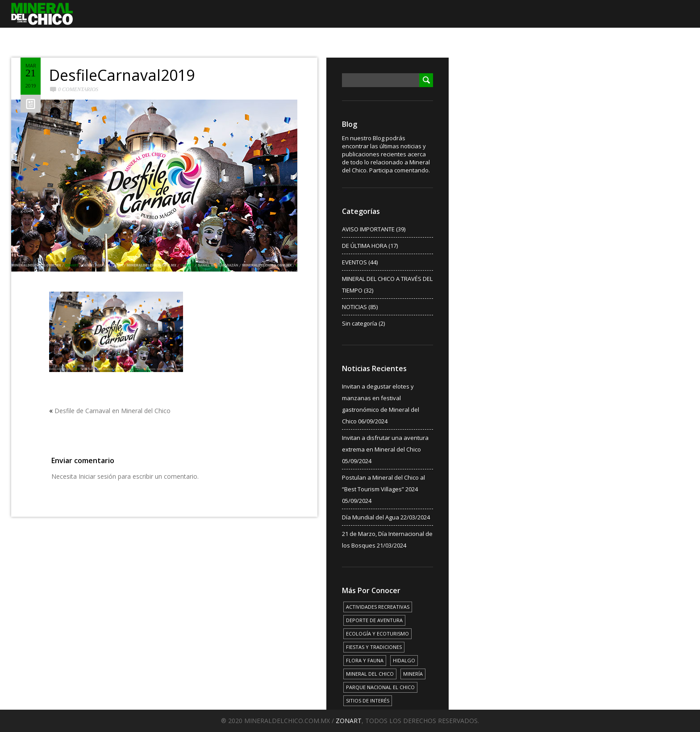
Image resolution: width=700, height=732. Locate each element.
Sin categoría (360, 323)
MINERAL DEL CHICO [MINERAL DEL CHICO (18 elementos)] (370, 674)
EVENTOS (354, 262)
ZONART (349, 721)
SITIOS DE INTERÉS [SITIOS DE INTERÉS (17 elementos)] (368, 701)
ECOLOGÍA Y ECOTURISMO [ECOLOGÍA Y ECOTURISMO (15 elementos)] (377, 634)
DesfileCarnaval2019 (122, 75)
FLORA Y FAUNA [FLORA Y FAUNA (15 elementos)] (365, 660)
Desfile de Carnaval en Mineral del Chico (112, 411)
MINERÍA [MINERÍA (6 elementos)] (413, 674)
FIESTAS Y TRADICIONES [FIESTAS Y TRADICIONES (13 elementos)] (374, 647)
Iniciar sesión (97, 476)
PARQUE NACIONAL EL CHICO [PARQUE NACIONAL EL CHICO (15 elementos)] (380, 687)
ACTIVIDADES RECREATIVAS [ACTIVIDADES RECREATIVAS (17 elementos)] (378, 607)
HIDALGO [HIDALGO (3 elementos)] (404, 660)
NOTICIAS (354, 307)
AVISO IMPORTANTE (368, 229)
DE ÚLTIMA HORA (365, 246)
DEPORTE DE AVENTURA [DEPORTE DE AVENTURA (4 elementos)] (374, 620)
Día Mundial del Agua (371, 517)
